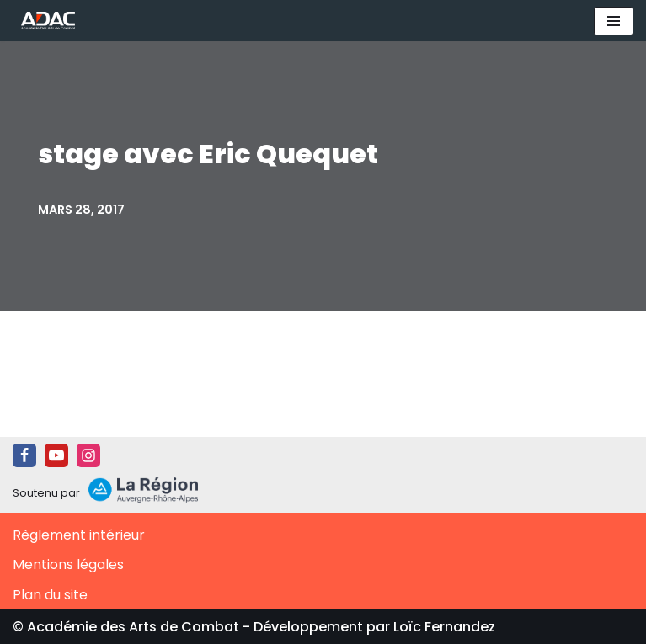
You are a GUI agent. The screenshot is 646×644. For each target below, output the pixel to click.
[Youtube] (56, 455)
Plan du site (50, 595)
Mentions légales (68, 564)
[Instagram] (88, 455)
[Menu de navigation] (614, 21)
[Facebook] (24, 455)
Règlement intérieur (79, 535)
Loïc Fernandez (444, 627)
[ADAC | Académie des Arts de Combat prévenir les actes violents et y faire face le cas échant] (44, 21)
